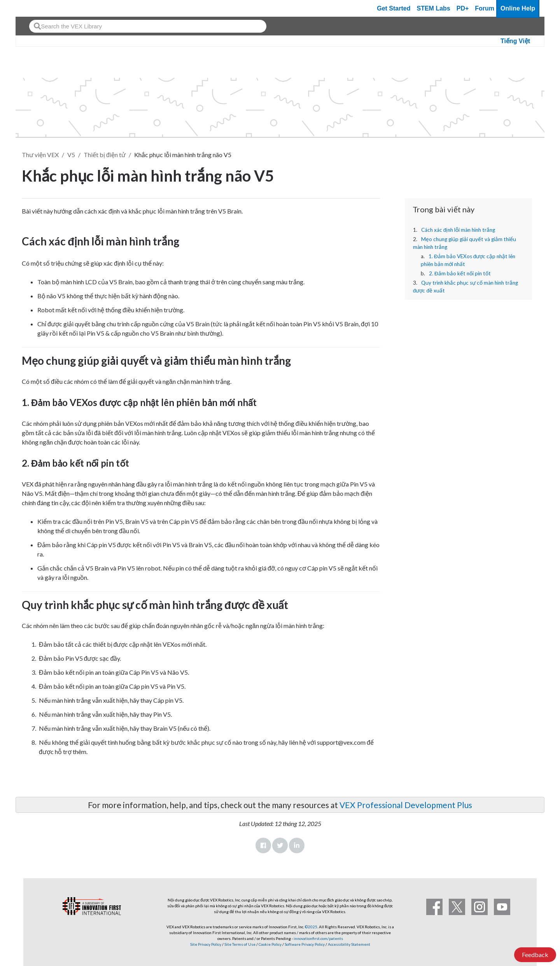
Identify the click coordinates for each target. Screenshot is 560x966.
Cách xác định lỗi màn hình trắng (458, 230)
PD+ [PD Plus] (463, 8)
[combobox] (148, 26)
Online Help (518, 8)
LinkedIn (297, 845)
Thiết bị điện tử (105, 155)
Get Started (394, 8)
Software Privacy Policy (305, 944)
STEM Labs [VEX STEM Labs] (434, 8)
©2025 (311, 927)
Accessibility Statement (349, 944)
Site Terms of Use (240, 944)
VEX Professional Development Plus (406, 805)
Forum (485, 8)
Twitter (280, 845)
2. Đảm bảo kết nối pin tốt (460, 273)
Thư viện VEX (40, 155)
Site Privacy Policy (206, 944)
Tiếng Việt (515, 41)
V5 (71, 155)
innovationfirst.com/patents (318, 938)
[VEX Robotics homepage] (37, 8)
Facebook (263, 845)
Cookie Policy (270, 944)
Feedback (535, 955)
